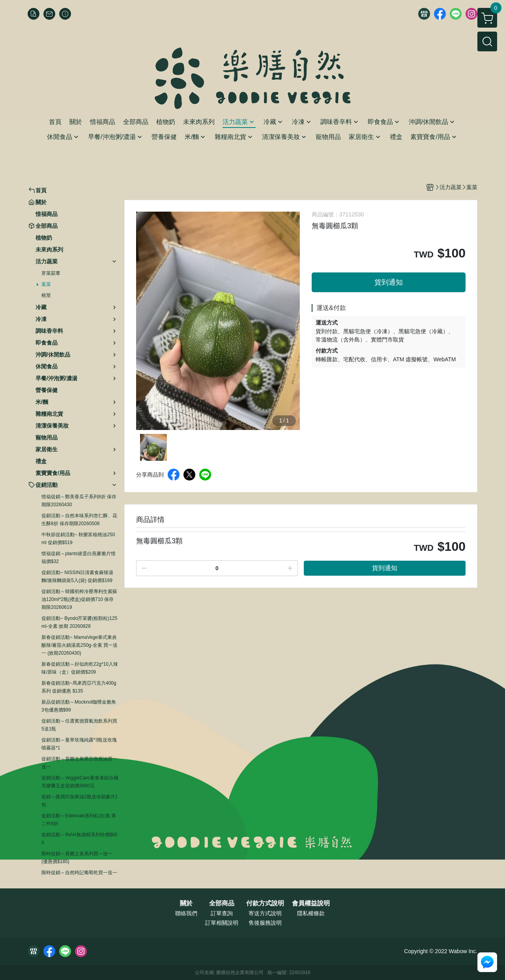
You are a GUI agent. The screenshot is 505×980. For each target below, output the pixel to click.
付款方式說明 (265, 903)
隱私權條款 (311, 913)
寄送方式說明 (265, 913)
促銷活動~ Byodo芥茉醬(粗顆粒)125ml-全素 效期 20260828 (79, 622)
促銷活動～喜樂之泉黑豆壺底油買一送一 (79, 763)
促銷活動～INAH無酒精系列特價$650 (79, 839)
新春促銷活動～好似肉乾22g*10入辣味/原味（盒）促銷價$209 (80, 668)
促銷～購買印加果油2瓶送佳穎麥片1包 (79, 801)
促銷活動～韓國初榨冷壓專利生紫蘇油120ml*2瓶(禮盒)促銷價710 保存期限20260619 (79, 599)
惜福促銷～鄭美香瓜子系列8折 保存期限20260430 (79, 501)
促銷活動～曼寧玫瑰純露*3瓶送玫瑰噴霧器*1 (79, 744)
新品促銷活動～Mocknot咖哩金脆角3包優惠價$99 (79, 706)
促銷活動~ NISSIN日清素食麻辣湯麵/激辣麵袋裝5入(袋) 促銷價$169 (77, 576)
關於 (186, 903)
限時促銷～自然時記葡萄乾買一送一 (79, 873)
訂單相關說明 (222, 923)
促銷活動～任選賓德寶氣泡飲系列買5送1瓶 (79, 725)
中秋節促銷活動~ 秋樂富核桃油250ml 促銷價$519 (78, 539)
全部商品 (222, 903)
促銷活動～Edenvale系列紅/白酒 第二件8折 (79, 820)
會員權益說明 (311, 903)
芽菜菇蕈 (51, 273)
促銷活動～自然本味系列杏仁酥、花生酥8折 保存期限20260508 (79, 520)
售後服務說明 (265, 923)
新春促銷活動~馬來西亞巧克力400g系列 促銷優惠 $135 (79, 687)
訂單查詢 (222, 913)
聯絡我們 (186, 913)
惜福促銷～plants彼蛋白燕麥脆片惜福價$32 (79, 558)
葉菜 (46, 284)
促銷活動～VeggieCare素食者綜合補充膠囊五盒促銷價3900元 (80, 782)
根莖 (46, 295)
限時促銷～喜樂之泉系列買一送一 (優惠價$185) (77, 858)
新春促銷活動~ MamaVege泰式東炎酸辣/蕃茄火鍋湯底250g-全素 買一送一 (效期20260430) (79, 645)
